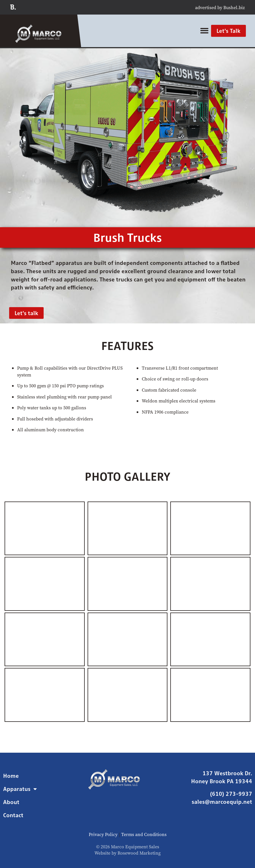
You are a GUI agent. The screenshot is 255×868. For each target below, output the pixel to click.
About (11, 802)
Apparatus (20, 789)
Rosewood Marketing (139, 853)
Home (11, 776)
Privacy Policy (103, 834)
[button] (204, 31)
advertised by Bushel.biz (220, 7)
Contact (13, 815)
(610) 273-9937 (231, 794)
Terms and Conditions (144, 834)
